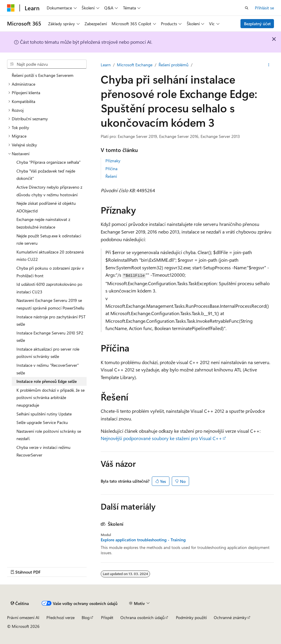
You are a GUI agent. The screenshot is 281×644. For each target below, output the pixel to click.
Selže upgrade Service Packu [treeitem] (42, 422)
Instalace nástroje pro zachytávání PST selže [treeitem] (51, 321)
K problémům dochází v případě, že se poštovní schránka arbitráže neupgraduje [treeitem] (51, 398)
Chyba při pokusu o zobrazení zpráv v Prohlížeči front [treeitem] (50, 272)
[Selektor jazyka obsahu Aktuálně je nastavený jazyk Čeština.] (20, 604)
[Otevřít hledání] (247, 8)
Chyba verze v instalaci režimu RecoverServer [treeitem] (43, 451)
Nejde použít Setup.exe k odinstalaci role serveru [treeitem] (49, 240)
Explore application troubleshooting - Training (143, 540)
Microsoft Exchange (135, 65)
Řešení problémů (174, 65)
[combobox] (47, 64)
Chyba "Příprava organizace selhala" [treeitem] (48, 162)
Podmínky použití (191, 617)
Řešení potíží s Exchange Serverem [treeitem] (43, 75)
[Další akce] (269, 65)
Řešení (111, 176)
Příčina (111, 169)
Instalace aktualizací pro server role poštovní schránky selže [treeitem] (48, 353)
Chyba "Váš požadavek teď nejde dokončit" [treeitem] (46, 175)
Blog (86, 617)
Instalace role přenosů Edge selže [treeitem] (47, 381)
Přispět (107, 617)
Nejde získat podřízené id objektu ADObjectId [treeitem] (46, 207)
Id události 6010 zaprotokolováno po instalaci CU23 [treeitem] (49, 288)
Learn (106, 65)
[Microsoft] (11, 8)
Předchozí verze (60, 617)
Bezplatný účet (257, 24)
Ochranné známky (230, 617)
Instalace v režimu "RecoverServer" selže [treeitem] (48, 369)
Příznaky (113, 161)
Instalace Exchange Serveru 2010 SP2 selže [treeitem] (50, 337)
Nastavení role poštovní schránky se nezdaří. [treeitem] (49, 435)
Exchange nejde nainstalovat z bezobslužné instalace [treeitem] (43, 223)
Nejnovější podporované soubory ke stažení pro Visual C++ (161, 438)
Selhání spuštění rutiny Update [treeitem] (44, 414)
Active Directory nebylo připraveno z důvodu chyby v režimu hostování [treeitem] (49, 191)
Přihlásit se (264, 8)
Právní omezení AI (23, 617)
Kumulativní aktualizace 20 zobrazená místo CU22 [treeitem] (50, 256)
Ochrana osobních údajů (143, 617)
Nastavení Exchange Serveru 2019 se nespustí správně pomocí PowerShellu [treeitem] (50, 304)
